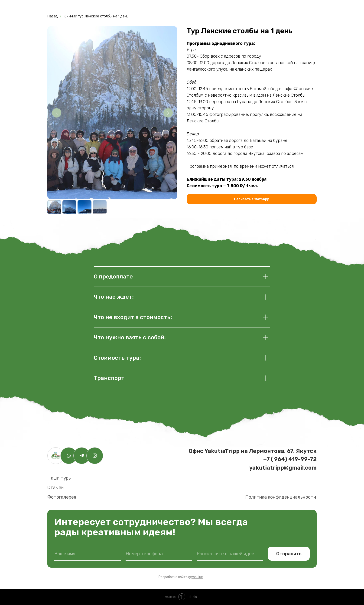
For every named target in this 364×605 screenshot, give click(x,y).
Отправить (289, 554)
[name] (88, 554)
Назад (53, 16)
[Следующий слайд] (168, 113)
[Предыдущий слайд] (57, 113)
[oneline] (230, 554)
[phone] (159, 554)
